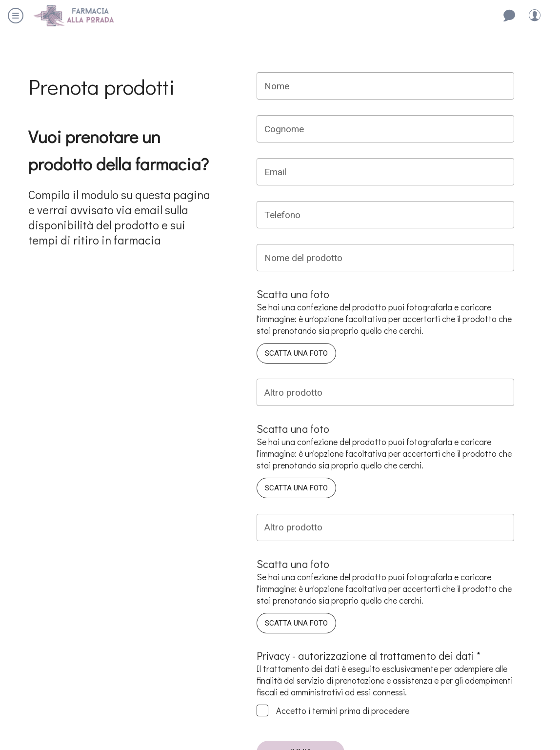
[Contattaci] (509, 16)
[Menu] (16, 16)
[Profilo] (535, 16)
